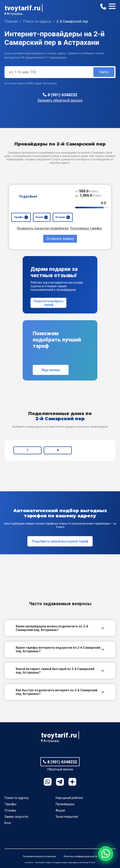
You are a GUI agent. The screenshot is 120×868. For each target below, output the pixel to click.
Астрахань (15, 14)
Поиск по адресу (17, 798)
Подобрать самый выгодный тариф (60, 541)
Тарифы (10, 804)
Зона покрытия (67, 817)
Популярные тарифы (86, 228)
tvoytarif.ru (22, 8)
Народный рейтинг (70, 798)
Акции (60, 810)
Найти (104, 72)
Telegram (60, 782)
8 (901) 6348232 (62, 95)
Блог (8, 823)
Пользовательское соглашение (39, 856)
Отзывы (10, 810)
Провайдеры (65, 804)
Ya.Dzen (72, 782)
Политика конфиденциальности (80, 856)
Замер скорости (16, 817)
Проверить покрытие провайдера (43, 228)
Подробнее (28, 196)
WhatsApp (48, 782)
